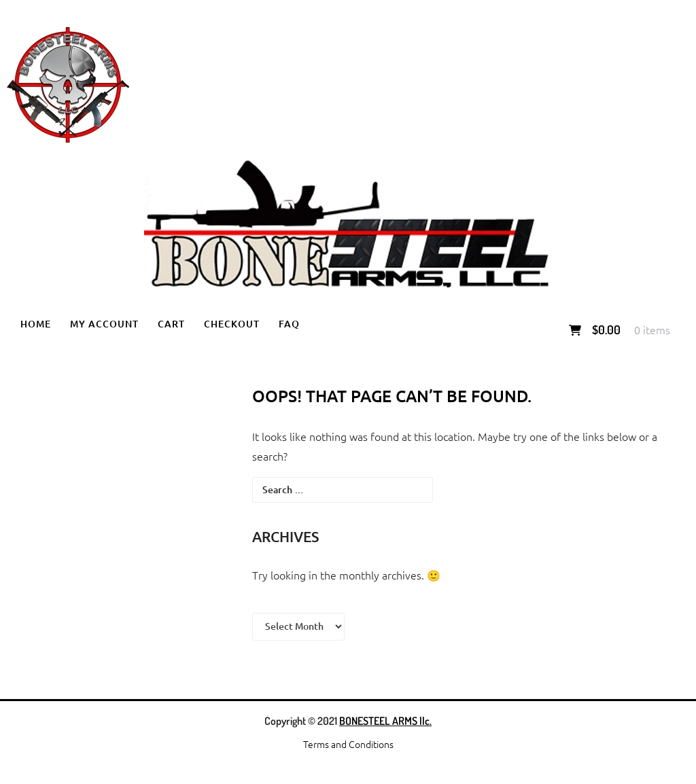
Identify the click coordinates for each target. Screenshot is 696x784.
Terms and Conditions (348, 744)
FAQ (289, 324)
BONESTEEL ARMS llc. (385, 721)
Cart (171, 324)
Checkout (232, 324)
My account (104, 324)
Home (36, 324)
